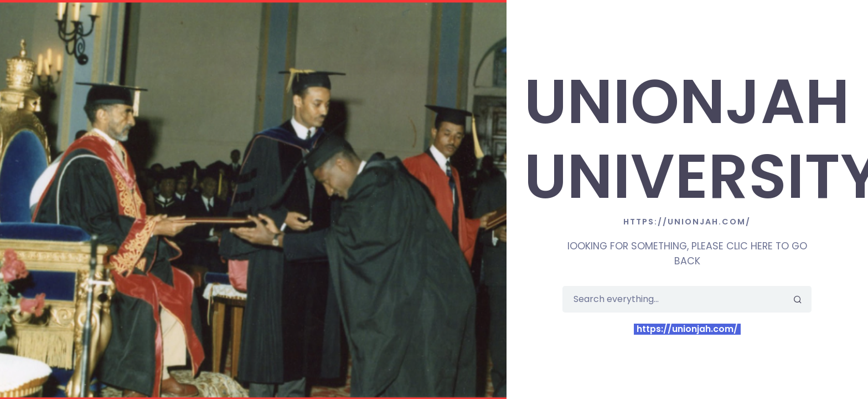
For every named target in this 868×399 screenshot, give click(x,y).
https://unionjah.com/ (687, 329)
